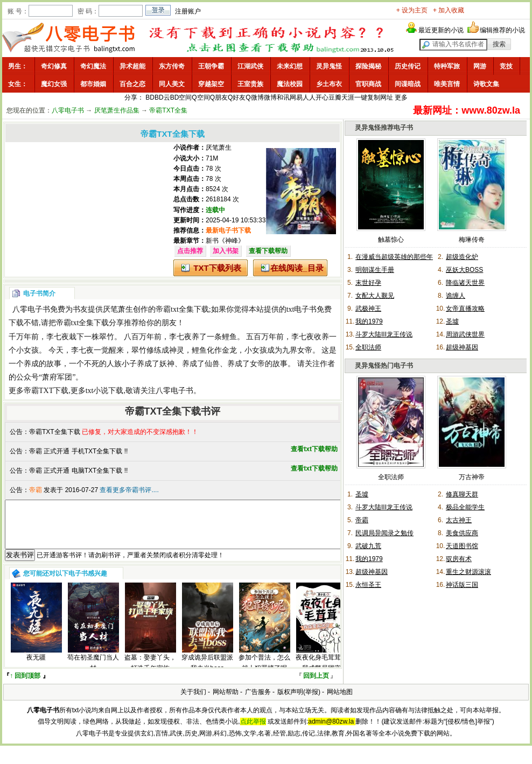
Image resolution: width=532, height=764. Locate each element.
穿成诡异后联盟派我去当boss (207, 672)
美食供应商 (462, 533)
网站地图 (340, 702)
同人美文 (172, 84)
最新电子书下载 (228, 230)
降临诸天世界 (465, 283)
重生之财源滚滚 (468, 572)
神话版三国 (462, 585)
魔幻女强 (54, 84)
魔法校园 (290, 84)
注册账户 (188, 11)
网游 (480, 66)
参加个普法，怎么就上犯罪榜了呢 (264, 672)
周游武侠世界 (465, 334)
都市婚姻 (93, 84)
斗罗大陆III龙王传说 (384, 334)
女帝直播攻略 (465, 309)
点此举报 (253, 731)
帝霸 (362, 520)
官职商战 (368, 84)
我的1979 (369, 321)
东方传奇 (172, 66)
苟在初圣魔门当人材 (93, 672)
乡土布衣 (329, 84)
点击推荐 (190, 251)
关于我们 (193, 702)
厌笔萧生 (219, 148)
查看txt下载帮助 (314, 449)
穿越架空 (211, 84)
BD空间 (181, 97)
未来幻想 (290, 66)
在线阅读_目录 (297, 268)
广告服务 (258, 702)
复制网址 (380, 97)
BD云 (162, 97)
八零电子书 (68, 110)
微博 (270, 97)
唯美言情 (447, 84)
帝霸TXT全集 (168, 110)
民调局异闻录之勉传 (384, 533)
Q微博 (254, 97)
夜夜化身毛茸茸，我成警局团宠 (321, 672)
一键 (361, 97)
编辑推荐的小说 (502, 30)
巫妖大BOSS (464, 270)
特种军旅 (447, 66)
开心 (322, 97)
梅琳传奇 (472, 240)
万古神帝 (472, 477)
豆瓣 (335, 97)
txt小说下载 (105, 391)
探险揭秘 (368, 66)
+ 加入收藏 (449, 10)
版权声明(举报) (299, 702)
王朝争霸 (211, 66)
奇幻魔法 (93, 66)
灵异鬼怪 (329, 66)
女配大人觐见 (375, 296)
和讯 (283, 97)
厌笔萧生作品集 (117, 110)
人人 (309, 97)
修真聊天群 (462, 494)
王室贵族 (250, 84)
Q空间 (201, 97)
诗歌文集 (486, 84)
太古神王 (459, 520)
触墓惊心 (391, 240)
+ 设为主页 (412, 10)
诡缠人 (456, 296)
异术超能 (132, 66)
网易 (296, 97)
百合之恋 (132, 84)
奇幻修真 (54, 66)
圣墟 (452, 321)
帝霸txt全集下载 (182, 309)
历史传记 (408, 66)
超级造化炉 (462, 257)
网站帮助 (226, 702)
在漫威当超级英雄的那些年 (394, 257)
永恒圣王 (368, 585)
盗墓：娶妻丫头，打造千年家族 (150, 672)
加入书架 (226, 251)
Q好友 (237, 97)
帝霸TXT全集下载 (55, 432)
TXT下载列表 (217, 268)
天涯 (348, 97)
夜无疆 (36, 667)
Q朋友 (219, 97)
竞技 (506, 66)
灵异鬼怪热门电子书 (384, 366)
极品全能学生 (465, 507)
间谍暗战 (408, 84)
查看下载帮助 (268, 251)
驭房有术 (459, 559)
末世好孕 (368, 283)
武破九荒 (368, 546)
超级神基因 (462, 347)
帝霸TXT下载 (46, 391)
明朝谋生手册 (375, 270)
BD (150, 97)
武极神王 (368, 309)
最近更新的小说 (441, 30)
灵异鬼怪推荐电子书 (384, 128)
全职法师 (368, 347)
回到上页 (316, 685)
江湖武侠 (250, 66)
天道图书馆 (462, 546)
